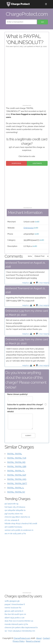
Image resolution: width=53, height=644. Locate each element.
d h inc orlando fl (12, 520)
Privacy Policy (19, 641)
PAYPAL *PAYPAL (15, 454)
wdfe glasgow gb (12, 601)
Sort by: (30, 256)
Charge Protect (18, 4)
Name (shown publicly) (17, 394)
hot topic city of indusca (15, 507)
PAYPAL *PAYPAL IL (16, 488)
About (39, 638)
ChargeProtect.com (22, 638)
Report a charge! (33, 641)
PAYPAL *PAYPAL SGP (17, 475)
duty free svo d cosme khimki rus (19, 621)
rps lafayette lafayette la (15, 510)
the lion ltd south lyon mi (15, 614)
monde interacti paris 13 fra (16, 624)
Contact (46, 638)
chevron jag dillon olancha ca (17, 517)
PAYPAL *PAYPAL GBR (17, 467)
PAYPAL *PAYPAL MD (16, 462)
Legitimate (37, 163)
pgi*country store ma (14, 514)
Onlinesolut (29, 228)
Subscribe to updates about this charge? (25, 405)
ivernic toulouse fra (13, 608)
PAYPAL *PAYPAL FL (16, 471)
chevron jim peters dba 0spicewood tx (21, 628)
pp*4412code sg (11, 504)
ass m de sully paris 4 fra (15, 534)
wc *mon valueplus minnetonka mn (20, 631)
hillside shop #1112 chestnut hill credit (21, 524)
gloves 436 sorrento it (14, 611)
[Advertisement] (26, 77)
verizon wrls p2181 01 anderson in (19, 530)
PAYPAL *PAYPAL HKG (17, 479)
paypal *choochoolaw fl (15, 604)
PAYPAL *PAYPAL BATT (17, 484)
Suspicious (16, 163)
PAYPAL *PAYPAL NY (16, 492)
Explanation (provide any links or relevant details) (25, 410)
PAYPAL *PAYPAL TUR (17, 458)
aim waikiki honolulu (13, 527)
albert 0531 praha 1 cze (15, 618)
